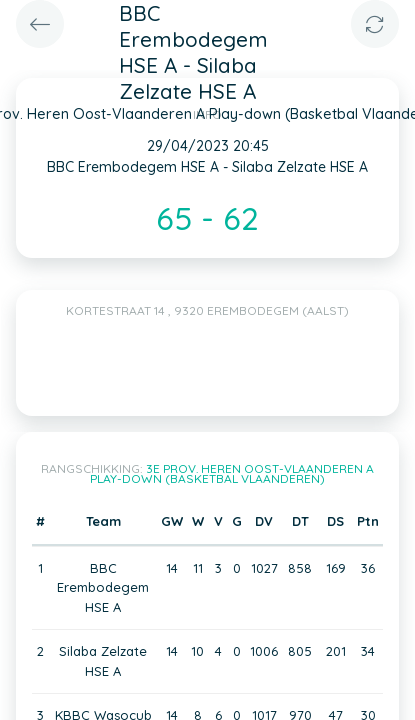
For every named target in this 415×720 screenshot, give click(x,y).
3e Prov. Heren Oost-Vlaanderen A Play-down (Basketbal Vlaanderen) (232, 473)
